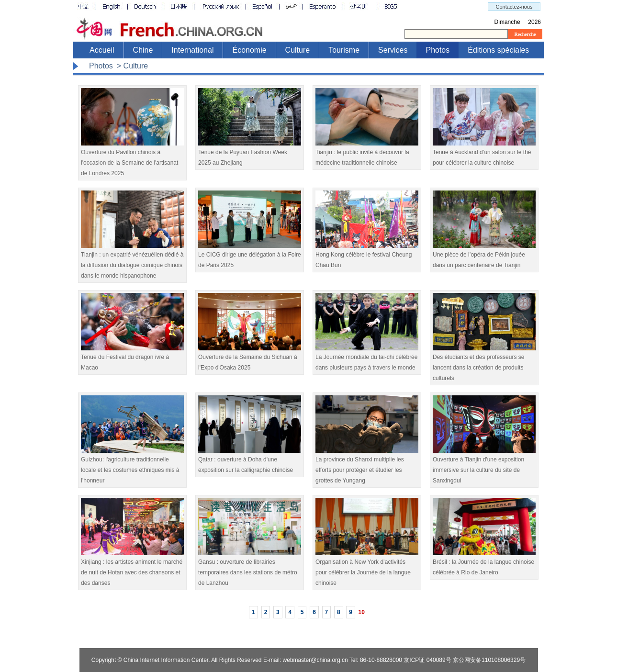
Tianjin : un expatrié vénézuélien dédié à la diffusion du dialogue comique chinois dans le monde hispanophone (132, 262)
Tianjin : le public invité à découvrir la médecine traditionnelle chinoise (367, 154)
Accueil (102, 50)
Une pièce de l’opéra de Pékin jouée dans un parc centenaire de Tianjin (484, 256)
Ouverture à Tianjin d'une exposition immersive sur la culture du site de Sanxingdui (484, 466)
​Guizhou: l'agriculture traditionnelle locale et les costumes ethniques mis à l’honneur (132, 466)
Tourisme (344, 50)
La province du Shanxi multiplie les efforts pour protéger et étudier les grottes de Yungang (367, 466)
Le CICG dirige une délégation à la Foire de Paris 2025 (250, 256)
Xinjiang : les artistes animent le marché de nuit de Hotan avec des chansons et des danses (132, 569)
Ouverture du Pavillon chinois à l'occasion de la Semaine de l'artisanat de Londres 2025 (132, 159)
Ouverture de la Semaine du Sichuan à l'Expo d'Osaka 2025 (250, 359)
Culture (298, 50)
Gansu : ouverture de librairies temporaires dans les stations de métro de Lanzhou (250, 569)
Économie (249, 50)
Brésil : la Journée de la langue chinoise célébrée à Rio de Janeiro (484, 564)
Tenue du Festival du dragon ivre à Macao (132, 359)
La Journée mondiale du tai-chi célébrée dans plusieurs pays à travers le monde (367, 359)
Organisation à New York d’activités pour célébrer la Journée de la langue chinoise (367, 569)
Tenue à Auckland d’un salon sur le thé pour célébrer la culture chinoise (484, 154)
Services (393, 50)
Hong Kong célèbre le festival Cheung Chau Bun (367, 256)
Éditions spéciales (498, 50)
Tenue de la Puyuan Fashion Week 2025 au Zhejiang (250, 154)
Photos (438, 50)
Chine (143, 50)
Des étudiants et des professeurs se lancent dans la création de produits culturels (484, 364)
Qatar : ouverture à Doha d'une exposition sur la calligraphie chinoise (250, 461)
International (192, 50)
